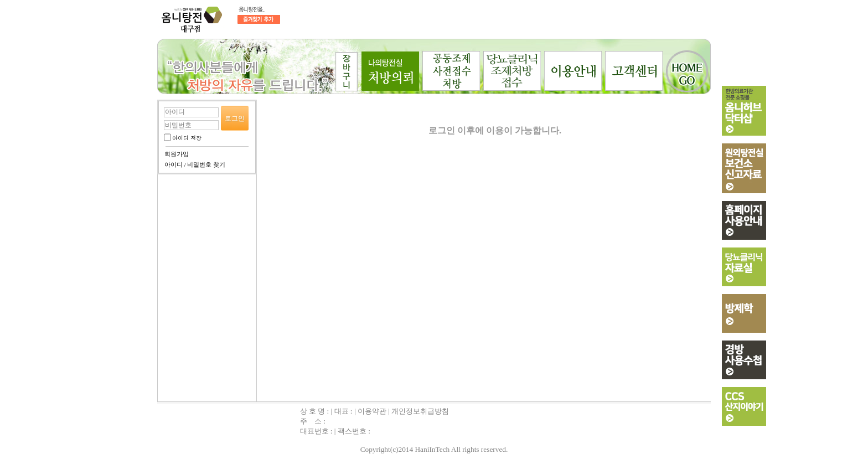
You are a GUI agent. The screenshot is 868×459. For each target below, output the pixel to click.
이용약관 (372, 411)
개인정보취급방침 (420, 411)
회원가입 (177, 154)
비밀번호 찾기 (206, 165)
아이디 (174, 165)
